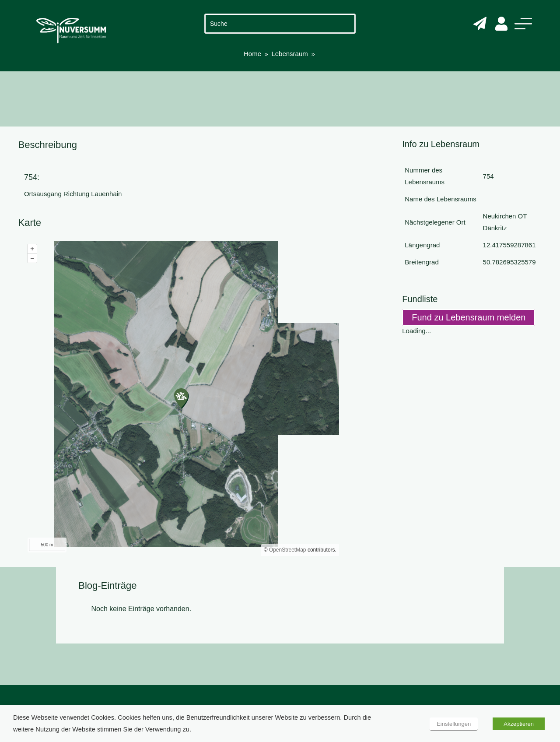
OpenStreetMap (288, 550)
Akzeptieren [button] (519, 724)
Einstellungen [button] (454, 724)
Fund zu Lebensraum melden (469, 317)
